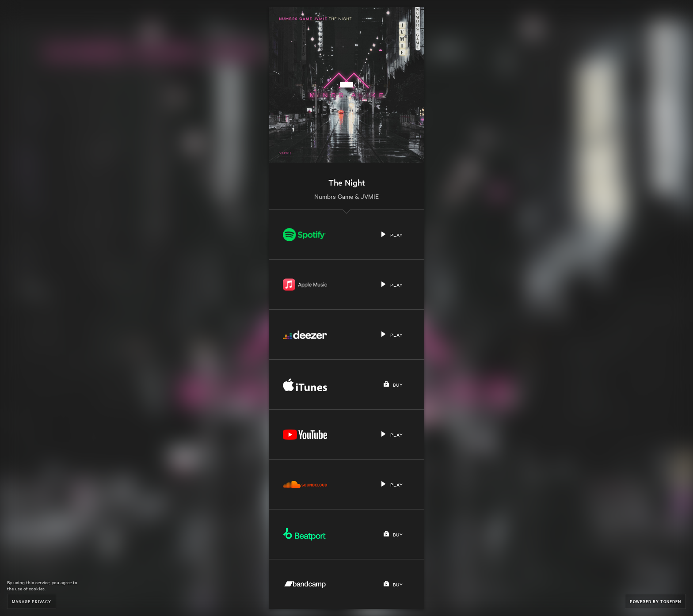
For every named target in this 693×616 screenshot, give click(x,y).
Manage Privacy (32, 601)
